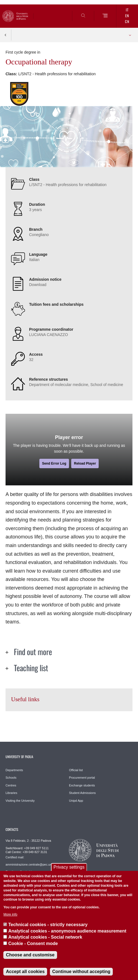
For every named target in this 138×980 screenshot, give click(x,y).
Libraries (11, 793)
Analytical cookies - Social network (45, 937)
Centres (11, 785)
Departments (14, 770)
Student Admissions (82, 793)
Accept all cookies (25, 972)
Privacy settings (69, 867)
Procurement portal (82, 778)
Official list (76, 770)
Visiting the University (20, 801)
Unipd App (76, 801)
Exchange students (82, 785)
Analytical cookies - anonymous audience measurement (67, 931)
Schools (11, 778)
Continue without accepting (81, 972)
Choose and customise (30, 955)
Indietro (6, 35)
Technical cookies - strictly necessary (48, 925)
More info (10, 914)
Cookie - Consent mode (33, 943)
